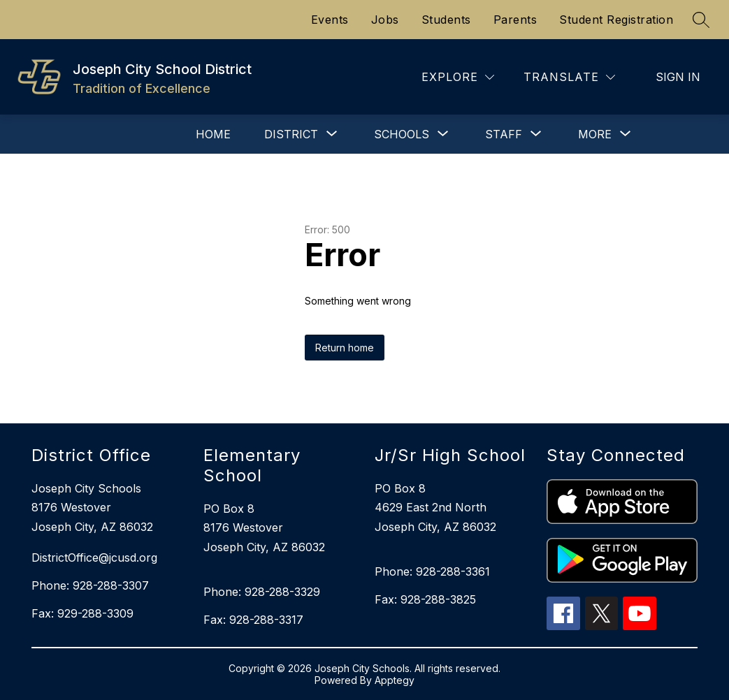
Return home (345, 348)
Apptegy (395, 680)
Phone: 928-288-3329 (262, 592)
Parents (515, 20)
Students (446, 20)
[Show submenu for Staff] (504, 134)
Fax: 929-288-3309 (82, 613)
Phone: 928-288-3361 (432, 571)
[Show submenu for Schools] (402, 134)
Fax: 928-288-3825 (425, 599)
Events (330, 20)
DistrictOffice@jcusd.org (94, 557)
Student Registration (616, 20)
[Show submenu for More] (595, 134)
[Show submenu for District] (291, 134)
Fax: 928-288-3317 (253, 620)
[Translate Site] (569, 77)
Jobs (385, 20)
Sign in (678, 77)
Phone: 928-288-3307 (90, 585)
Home (213, 134)
